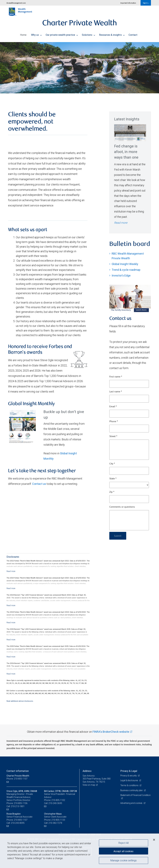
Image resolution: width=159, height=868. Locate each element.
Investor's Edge (121, 275)
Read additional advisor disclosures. (20, 701)
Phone (114, 422)
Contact (133, 34)
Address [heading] (87, 771)
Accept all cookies (123, 851)
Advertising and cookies (132, 803)
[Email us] (8, 782)
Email (113, 407)
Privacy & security (129, 776)
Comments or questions (122, 507)
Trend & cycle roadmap (126, 270)
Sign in (146, 3)
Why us (36, 34)
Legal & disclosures (129, 780)
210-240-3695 (55, 803)
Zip (112, 492)
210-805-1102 (58, 800)
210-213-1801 (18, 806)
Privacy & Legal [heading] (129, 771)
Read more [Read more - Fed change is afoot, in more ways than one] (121, 223)
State (113, 479)
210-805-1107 (21, 820)
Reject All (124, 843)
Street (113, 436)
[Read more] (11, 571)
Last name (116, 392)
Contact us (39, 484)
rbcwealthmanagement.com (16, 3)
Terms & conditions (130, 785)
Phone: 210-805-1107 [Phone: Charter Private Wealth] (17, 779)
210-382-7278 (55, 823)
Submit (118, 536)
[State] (129, 485)
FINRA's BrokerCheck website (111, 732)
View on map (89, 785)
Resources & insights (112, 34)
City (112, 464)
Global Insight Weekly (125, 264)
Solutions (89, 34)
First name (116, 377)
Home (23, 34)
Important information (128, 3)
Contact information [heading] (18, 771)
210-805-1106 (21, 803)
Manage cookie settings (124, 861)
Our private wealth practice (62, 34)
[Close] (154, 840)
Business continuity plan (132, 790)
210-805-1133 (58, 820)
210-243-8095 (18, 823)
